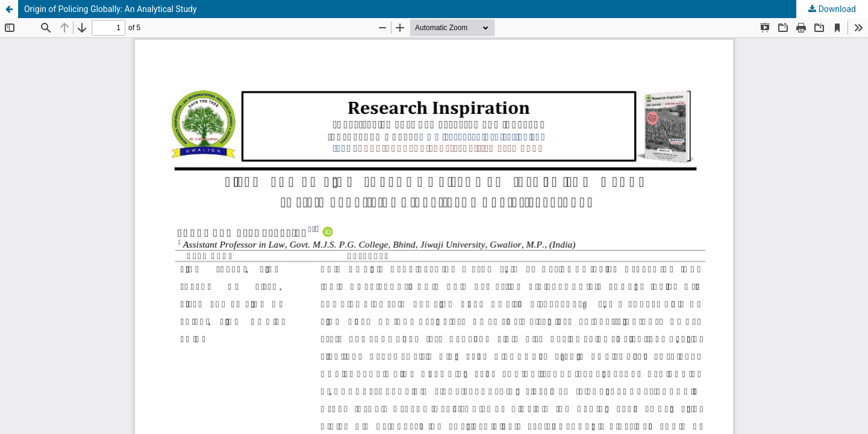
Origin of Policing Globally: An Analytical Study (110, 9)
